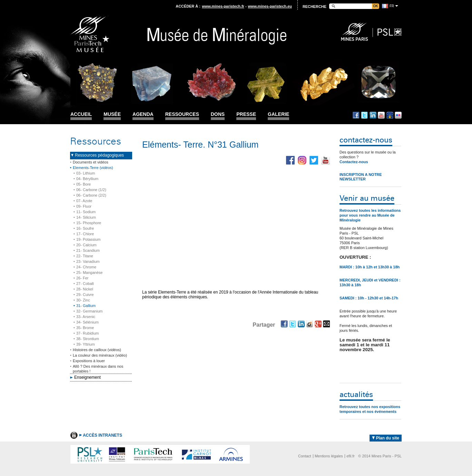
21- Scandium (88, 250)
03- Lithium (86, 173)
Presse (246, 114)
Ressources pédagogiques (99, 155)
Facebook (356, 115)
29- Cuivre (85, 295)
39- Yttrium (86, 344)
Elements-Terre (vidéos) (93, 168)
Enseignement (87, 377)
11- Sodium (86, 212)
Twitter (364, 115)
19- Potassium (88, 239)
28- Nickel (85, 289)
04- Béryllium (87, 179)
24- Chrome (86, 267)
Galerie (278, 114)
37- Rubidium (87, 333)
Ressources (182, 114)
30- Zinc (83, 300)
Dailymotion (390, 115)
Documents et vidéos (91, 162)
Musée (112, 114)
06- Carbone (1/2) (91, 190)
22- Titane (85, 256)
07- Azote (84, 201)
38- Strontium (88, 339)
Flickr (398, 115)
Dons (218, 114)
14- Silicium (86, 217)
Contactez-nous (354, 162)
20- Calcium (86, 245)
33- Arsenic (86, 317)
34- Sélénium (87, 322)
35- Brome (85, 328)
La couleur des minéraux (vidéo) (100, 355)
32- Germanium (89, 311)
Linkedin (373, 115)
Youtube (381, 115)
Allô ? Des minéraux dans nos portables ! (98, 369)
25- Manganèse (89, 272)
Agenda (143, 114)
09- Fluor (84, 206)
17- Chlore (85, 234)
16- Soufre (85, 228)
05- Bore (83, 184)
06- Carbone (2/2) (91, 195)
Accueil (81, 114)
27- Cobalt (85, 284)
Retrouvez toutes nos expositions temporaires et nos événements (370, 409)
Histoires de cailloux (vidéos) (97, 350)
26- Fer (82, 278)
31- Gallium (86, 306)
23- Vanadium (88, 261)
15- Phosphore (89, 223)
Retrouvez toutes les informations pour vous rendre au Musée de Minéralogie (370, 215)
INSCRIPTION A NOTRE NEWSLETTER (361, 177)
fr (392, 6)
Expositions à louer (89, 361)
